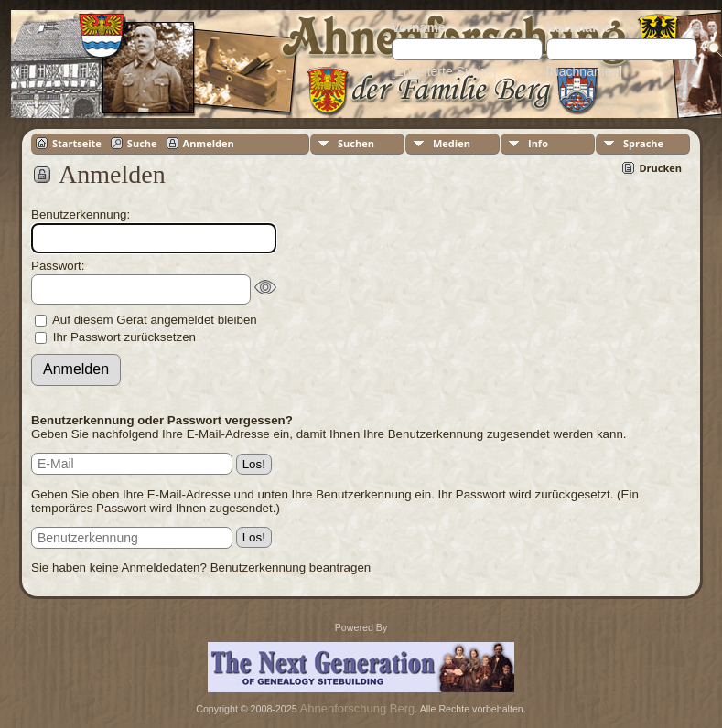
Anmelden (209, 143)
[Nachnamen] (584, 71)
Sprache (643, 143)
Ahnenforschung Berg (358, 708)
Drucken (660, 168)
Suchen (356, 143)
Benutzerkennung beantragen (291, 567)
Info (538, 143)
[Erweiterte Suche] (444, 71)
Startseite (77, 143)
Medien (452, 143)
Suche (142, 143)
